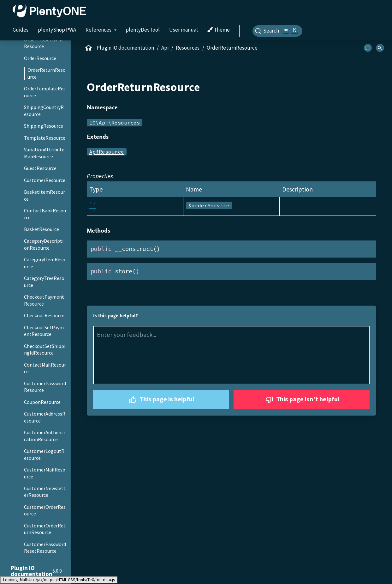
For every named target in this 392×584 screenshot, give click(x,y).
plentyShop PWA (57, 30)
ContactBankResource (45, 214)
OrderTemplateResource (45, 92)
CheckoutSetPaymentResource (44, 331)
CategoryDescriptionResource (44, 244)
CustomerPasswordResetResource (45, 548)
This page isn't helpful (302, 400)
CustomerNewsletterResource (45, 492)
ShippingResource (44, 126)
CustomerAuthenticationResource (44, 436)
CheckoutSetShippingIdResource (45, 350)
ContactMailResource (45, 368)
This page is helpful (161, 400)
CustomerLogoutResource (44, 454)
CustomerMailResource (45, 473)
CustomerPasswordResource (45, 387)
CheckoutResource (44, 315)
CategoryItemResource (45, 263)
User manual (184, 30)
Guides (21, 30)
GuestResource (40, 168)
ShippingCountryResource (44, 111)
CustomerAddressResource (45, 417)
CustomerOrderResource (45, 510)
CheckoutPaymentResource (44, 300)
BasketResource (42, 229)
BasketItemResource (45, 195)
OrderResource (40, 58)
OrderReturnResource (47, 73)
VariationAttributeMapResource (44, 153)
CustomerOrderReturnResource (45, 529)
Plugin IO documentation (125, 48)
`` (93, 205)
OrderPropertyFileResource (44, 43)
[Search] (277, 31)
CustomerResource (45, 180)
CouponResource (42, 402)
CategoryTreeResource (44, 282)
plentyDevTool (143, 30)
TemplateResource (45, 138)
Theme (219, 30)
